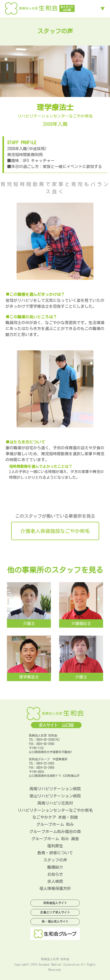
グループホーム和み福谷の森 (55, 832)
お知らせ (55, 874)
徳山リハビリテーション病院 (55, 796)
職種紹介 (55, 867)
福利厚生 (55, 846)
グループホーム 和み (55, 824)
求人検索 (55, 881)
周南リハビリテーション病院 (55, 789)
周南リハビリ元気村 (55, 803)
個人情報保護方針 (55, 888)
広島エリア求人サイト (55, 912)
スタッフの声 (55, 860)
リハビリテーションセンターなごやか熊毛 (55, 810)
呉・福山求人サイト (55, 921)
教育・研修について (55, 853)
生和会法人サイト (55, 903)
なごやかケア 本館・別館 (55, 817)
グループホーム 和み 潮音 (55, 839)
